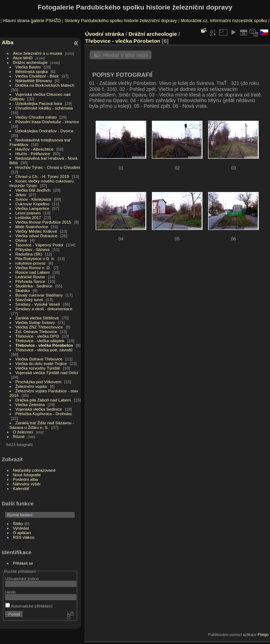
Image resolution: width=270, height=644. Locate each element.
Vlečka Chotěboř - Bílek (37, 76)
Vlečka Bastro (28, 67)
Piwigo (263, 635)
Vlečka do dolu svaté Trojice (41, 363)
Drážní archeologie (30, 62)
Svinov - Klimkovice (33, 199)
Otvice (21, 240)
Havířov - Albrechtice (35, 149)
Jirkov (21, 195)
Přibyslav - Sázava (33, 249)
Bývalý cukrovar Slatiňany (39, 295)
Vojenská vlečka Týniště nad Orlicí (47, 373)
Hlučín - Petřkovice (33, 154)
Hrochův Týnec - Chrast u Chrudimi (48, 167)
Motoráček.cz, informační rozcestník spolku (224, 21)
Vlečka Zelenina (30, 404)
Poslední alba (25, 479)
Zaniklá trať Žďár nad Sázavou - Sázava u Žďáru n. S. (42, 425)
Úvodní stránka (105, 34)
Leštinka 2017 (28, 217)
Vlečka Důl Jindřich (33, 190)
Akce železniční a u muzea (38, 53)
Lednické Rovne (30, 277)
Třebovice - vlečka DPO (37, 336)
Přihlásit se (23, 563)
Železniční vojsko (32, 386)
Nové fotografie (27, 475)
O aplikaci (22, 533)
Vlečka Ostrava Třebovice (39, 359)
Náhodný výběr (27, 484)
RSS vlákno (24, 537)
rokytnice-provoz (31, 263)
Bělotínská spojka (32, 71)
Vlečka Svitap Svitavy (35, 322)
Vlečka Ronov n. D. (33, 268)
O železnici (23, 432)
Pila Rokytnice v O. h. (35, 258)
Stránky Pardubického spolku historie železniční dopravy (121, 21)
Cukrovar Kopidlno (33, 204)
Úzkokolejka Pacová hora (39, 103)
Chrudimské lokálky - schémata (44, 108)
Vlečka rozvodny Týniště (38, 368)
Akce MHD (23, 58)
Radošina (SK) (29, 254)
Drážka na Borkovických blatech (45, 85)
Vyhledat (21, 528)
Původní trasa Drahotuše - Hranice (47, 122)
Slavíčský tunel (29, 300)
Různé (19, 436)
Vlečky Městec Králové (36, 231)
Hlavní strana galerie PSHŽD (32, 21)
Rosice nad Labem (33, 272)
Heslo (11, 592)
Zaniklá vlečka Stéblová (37, 318)
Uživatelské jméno (22, 579)
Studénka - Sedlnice (34, 286)
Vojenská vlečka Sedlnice (39, 409)
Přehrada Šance (30, 281)
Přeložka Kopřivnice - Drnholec (44, 414)
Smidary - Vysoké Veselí (38, 304)
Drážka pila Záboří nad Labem (43, 400)
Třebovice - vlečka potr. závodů (44, 350)
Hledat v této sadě (126, 55)
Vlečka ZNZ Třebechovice (39, 327)
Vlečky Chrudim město (36, 117)
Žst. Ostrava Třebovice (36, 331)
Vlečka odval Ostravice (37, 236)
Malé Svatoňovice (32, 227)
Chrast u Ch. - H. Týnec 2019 (42, 176)
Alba (8, 42)
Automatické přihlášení (29, 606)
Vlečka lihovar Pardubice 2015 (43, 222)
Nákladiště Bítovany (34, 81)
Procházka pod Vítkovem (38, 382)
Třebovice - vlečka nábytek (40, 341)
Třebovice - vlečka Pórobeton (44, 345)
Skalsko (23, 290)
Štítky (18, 523)
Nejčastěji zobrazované (34, 470)
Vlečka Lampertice (33, 208)
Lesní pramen (28, 213)
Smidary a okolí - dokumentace (44, 309)
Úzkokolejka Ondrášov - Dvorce (44, 131)
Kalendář (21, 488)
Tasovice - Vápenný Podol (39, 245)
